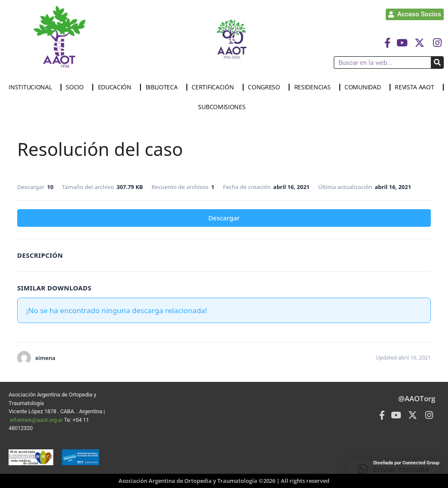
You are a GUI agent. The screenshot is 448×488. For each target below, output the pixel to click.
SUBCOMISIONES (224, 107)
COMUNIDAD (365, 87)
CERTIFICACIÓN (215, 87)
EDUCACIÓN (117, 87)
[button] (393, 469)
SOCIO (77, 87)
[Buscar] (437, 63)
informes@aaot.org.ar (37, 420)
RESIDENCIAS (315, 87)
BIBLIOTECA (164, 87)
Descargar (224, 218)
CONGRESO (266, 87)
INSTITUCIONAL (32, 87)
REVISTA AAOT (416, 87)
